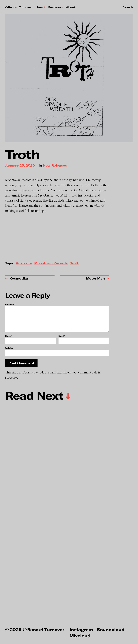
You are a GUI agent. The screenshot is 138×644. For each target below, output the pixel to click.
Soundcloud (111, 629)
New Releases (55, 166)
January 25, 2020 (20, 166)
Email (62, 336)
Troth (75, 263)
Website (9, 348)
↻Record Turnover (18, 7)
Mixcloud (80, 636)
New (40, 7)
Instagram (81, 629)
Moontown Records (51, 263)
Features (55, 7)
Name (9, 336)
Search (128, 7)
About (71, 7)
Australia (24, 263)
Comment (10, 304)
